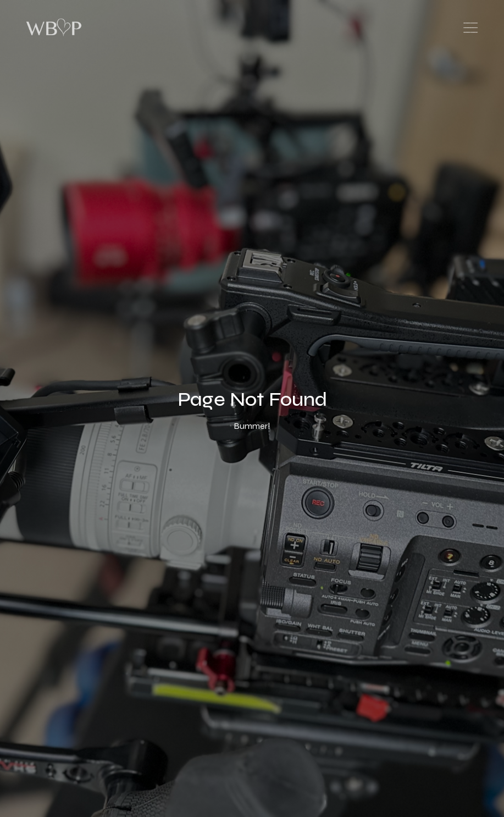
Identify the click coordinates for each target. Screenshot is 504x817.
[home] (57, 27)
